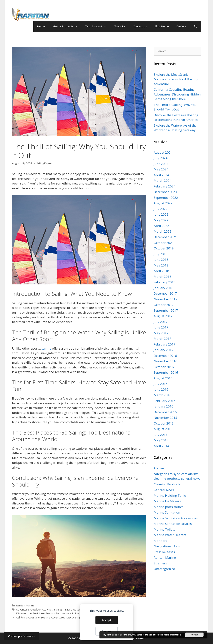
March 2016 (163, 395)
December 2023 (165, 192)
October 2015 (164, 423)
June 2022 (161, 214)
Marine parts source (169, 507)
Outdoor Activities (42, 609)
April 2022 (161, 226)
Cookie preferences (21, 636)
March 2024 (163, 181)
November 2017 (165, 299)
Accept (107, 620)
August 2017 (163, 316)
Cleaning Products (167, 484)
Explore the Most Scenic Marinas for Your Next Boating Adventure (176, 79)
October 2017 (164, 305)
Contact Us (140, 26)
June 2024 (161, 164)
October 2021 (164, 243)
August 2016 (163, 378)
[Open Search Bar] (195, 26)
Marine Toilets (164, 529)
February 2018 (165, 282)
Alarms (159, 468)
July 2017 (161, 322)
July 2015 (161, 435)
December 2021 (165, 237)
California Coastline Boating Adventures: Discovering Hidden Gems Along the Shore (67, 617)
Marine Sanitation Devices (173, 524)
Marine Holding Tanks (170, 495)
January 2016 (164, 406)
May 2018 (161, 265)
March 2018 (163, 277)
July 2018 (161, 254)
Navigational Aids (167, 546)
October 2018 (164, 248)
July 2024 (161, 158)
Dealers (181, 26)
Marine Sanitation (167, 512)
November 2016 (165, 361)
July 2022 (161, 209)
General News (164, 490)
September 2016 (166, 372)
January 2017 (164, 350)
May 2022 (161, 220)
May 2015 (161, 440)
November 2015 (165, 418)
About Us (120, 26)
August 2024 (163, 152)
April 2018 (161, 271)
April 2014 (161, 446)
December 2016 (165, 356)
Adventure (23, 609)
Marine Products (67, 26)
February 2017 (165, 344)
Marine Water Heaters (170, 535)
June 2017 (161, 327)
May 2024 (161, 169)
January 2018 (164, 288)
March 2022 (163, 231)
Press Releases (164, 552)
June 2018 (161, 260)
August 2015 (163, 429)
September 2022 (166, 198)
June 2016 (161, 389)
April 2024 (161, 175)
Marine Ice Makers (167, 501)
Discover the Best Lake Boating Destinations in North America (55, 613)
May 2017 (161, 333)
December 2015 (165, 412)
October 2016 (164, 367)
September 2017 (166, 310)
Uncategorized (164, 569)
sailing (46, 348)
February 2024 (165, 186)
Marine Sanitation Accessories (176, 518)
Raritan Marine (25, 605)
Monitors (160, 541)
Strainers (160, 563)
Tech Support (98, 26)
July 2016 (161, 384)
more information (172, 635)
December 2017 (165, 293)
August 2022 (163, 203)
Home (41, 26)
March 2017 (163, 339)
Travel (67, 609)
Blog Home (162, 26)
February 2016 (165, 401)
